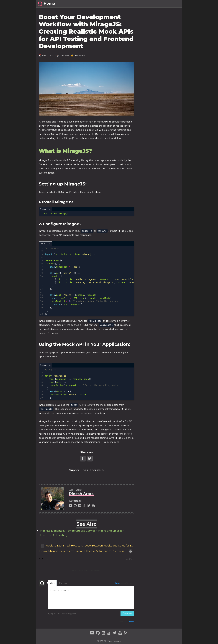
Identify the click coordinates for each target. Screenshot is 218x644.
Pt (159, 4)
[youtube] (93, 506)
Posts (139, 4)
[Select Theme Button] (131, 4)
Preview (63, 583)
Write (52, 583)
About (166, 4)
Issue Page (129, 559)
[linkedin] (80, 506)
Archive (150, 4)
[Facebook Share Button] (83, 458)
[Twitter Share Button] (90, 458)
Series (177, 4)
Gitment (131, 622)
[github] (76, 506)
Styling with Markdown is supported (62, 614)
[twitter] (89, 506)
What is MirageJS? (151, 18)
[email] (71, 506)
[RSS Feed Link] (126, 634)
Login (118, 583)
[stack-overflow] (85, 506)
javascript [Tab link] (45, 209)
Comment (127, 613)
